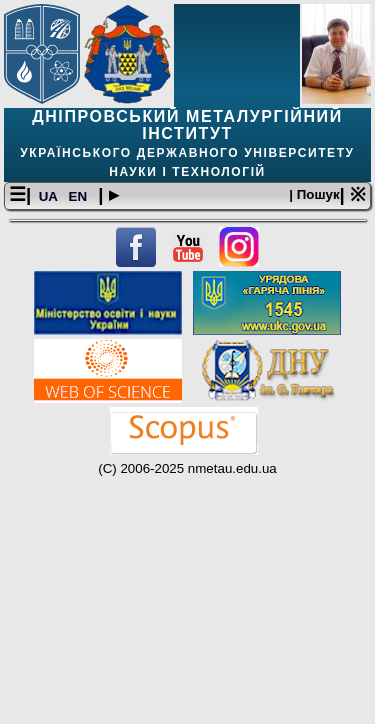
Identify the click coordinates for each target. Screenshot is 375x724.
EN (80, 196)
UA (50, 196)
